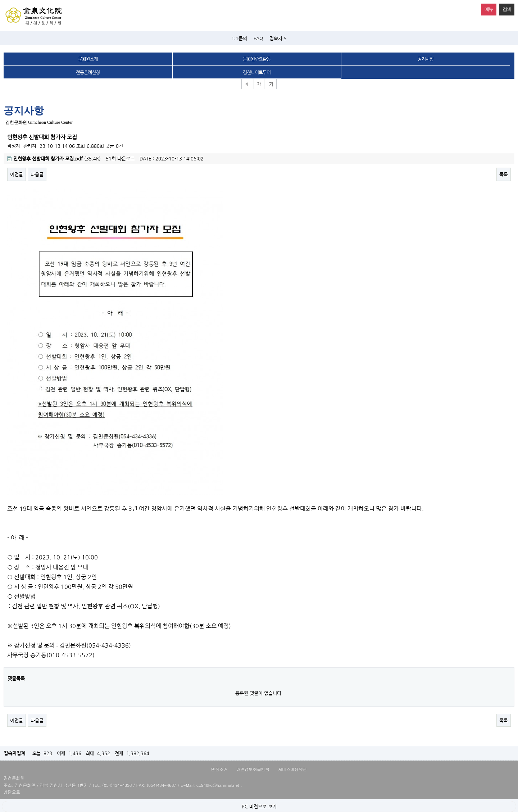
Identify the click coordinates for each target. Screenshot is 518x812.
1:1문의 (239, 38)
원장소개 (219, 769)
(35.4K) (54, 158)
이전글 (17, 174)
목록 (504, 174)
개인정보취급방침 (253, 769)
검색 (505, 8)
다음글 (37, 174)
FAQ (258, 38)
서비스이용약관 (293, 769)
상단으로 (12, 792)
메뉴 (487, 8)
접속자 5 (278, 38)
